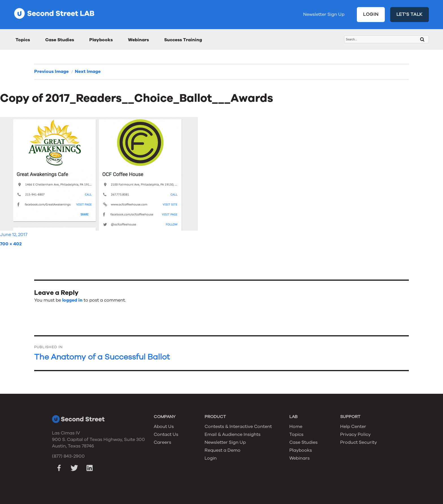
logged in (72, 300)
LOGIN (371, 14)
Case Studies (60, 40)
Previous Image (51, 72)
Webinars (138, 40)
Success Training (183, 40)
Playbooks (101, 40)
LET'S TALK (410, 14)
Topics (23, 40)
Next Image (88, 72)
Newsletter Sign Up (324, 14)
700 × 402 (11, 244)
